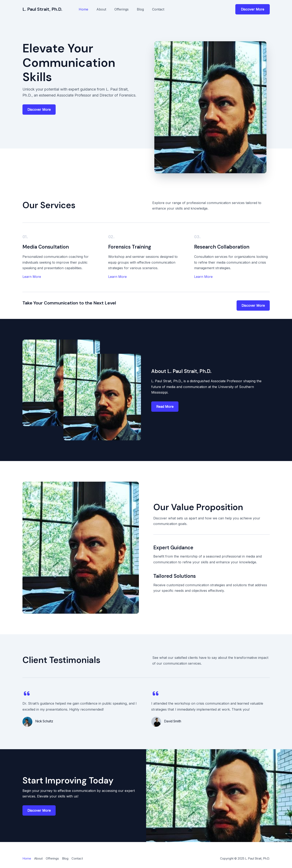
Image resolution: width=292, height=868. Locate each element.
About (101, 9)
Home (83, 9)
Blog (140, 9)
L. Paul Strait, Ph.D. (42, 9)
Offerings (121, 9)
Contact (158, 9)
